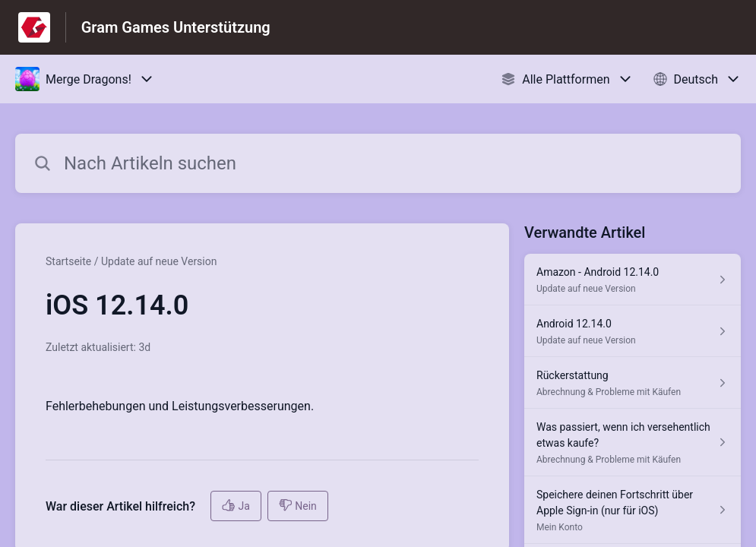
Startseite (68, 261)
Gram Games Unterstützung (176, 27)
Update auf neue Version (159, 261)
